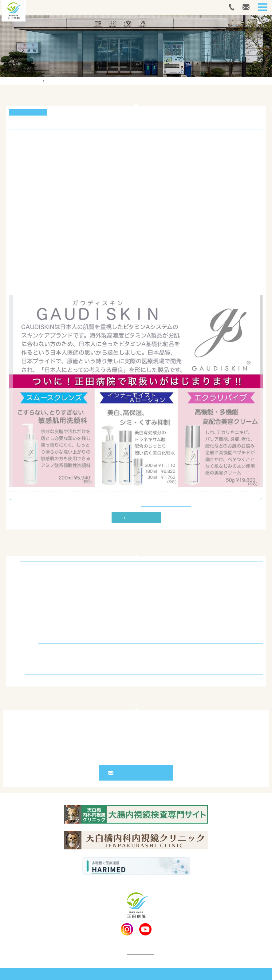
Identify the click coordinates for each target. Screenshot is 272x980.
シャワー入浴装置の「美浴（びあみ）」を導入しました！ (66, 498)
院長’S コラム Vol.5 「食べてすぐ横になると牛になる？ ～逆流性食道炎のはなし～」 (198, 501)
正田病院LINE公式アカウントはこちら (46, 285)
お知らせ (22, 653)
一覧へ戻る (139, 518)
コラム (20, 663)
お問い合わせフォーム (139, 773)
